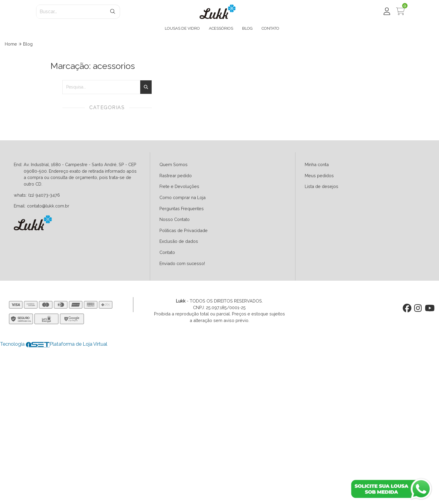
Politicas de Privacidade (184, 230)
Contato (167, 252)
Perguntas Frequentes (182, 209)
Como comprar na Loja (182, 197)
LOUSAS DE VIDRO (182, 28)
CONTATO (270, 28)
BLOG (247, 28)
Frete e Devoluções (179, 186)
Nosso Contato (175, 219)
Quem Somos (174, 164)
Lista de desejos (322, 186)
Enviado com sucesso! (182, 263)
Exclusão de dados (179, 241)
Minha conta (317, 164)
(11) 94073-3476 (44, 195)
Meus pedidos (319, 176)
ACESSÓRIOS (221, 28)
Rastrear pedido (176, 176)
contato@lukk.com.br (48, 206)
